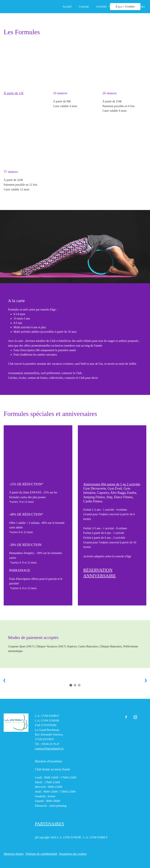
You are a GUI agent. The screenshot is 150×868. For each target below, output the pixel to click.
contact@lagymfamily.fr (49, 749)
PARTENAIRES (49, 824)
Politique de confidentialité (41, 854)
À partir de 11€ (14, 93)
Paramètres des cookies (73, 854)
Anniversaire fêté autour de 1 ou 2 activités (112, 484)
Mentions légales (14, 854)
